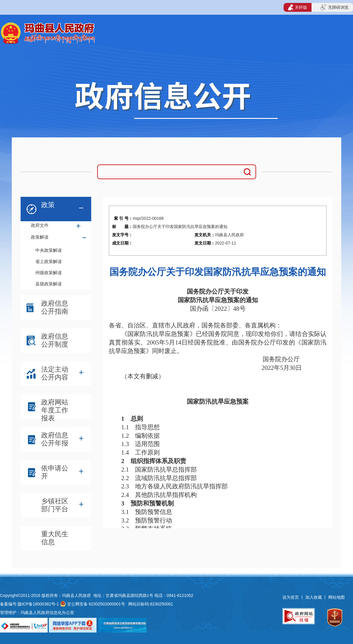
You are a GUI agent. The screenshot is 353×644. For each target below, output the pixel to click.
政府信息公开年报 (55, 439)
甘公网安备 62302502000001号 (96, 604)
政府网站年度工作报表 (55, 408)
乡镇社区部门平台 (55, 505)
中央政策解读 (49, 250)
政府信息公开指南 (55, 307)
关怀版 (298, 7)
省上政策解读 (49, 261)
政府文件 (40, 225)
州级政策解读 (49, 273)
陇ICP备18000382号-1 (38, 604)
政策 (48, 205)
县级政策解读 (49, 284)
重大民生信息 (55, 538)
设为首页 (291, 597)
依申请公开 (55, 472)
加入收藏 (314, 597)
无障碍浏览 (334, 7)
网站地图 (337, 597)
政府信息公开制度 (55, 340)
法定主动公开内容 (55, 373)
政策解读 (40, 237)
